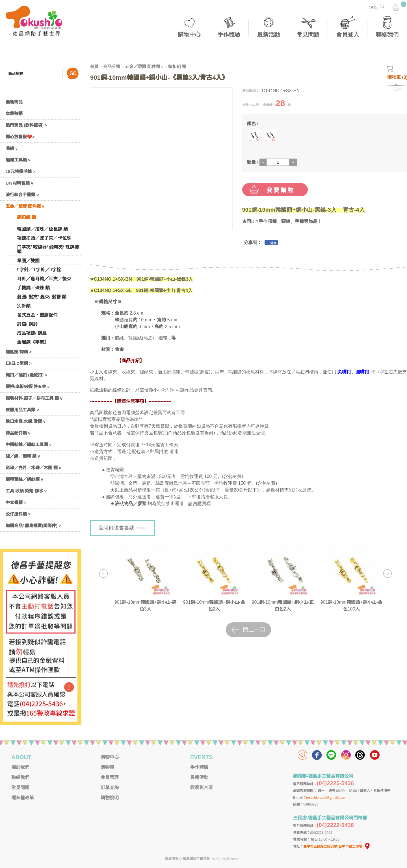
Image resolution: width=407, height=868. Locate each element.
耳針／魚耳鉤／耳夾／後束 (44, 279)
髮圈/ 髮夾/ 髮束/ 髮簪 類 (42, 297)
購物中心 (189, 34)
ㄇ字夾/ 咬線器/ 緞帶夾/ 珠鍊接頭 (48, 249)
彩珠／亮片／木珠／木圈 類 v (33, 468)
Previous (103, 573)
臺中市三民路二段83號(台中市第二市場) (337, 847)
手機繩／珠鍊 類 (33, 288)
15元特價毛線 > (20, 171)
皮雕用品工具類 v (22, 410)
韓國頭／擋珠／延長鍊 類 (42, 229)
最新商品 (14, 102)
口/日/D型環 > (19, 363)
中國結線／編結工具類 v (29, 444)
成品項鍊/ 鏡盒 (32, 333)
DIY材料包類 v (20, 183)
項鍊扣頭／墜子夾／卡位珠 (44, 238)
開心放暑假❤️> (20, 137)
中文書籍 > (16, 502)
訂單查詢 (110, 788)
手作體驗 (229, 34)
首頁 (94, 67)
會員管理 (110, 777)
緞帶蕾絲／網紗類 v (24, 479)
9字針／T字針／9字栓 (39, 270)
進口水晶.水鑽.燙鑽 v (26, 421)
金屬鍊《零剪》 (33, 342)
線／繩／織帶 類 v (23, 456)
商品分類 (112, 67)
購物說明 (110, 798)
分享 (273, 243)
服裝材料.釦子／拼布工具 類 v (34, 398)
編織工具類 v (18, 160)
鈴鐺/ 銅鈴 (27, 324)
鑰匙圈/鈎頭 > (19, 352)
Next (387, 573)
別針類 (24, 306)
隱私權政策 (23, 798)
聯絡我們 (387, 34)
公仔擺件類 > (18, 514)
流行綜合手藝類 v (22, 195)
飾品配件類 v (18, 433)
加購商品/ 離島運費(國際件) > (33, 526)
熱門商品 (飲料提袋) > (26, 125)
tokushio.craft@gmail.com (326, 798)
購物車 (107, 767)
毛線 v (12, 148)
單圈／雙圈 (28, 261)
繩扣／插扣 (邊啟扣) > (26, 375)
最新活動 (269, 34)
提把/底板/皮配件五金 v (28, 387)
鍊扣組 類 (27, 217)
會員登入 (348, 34)
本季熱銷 (14, 113)
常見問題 (308, 34)
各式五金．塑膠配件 (37, 315)
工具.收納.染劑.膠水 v (26, 491)
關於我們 (20, 767)
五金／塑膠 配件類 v (25, 206)
